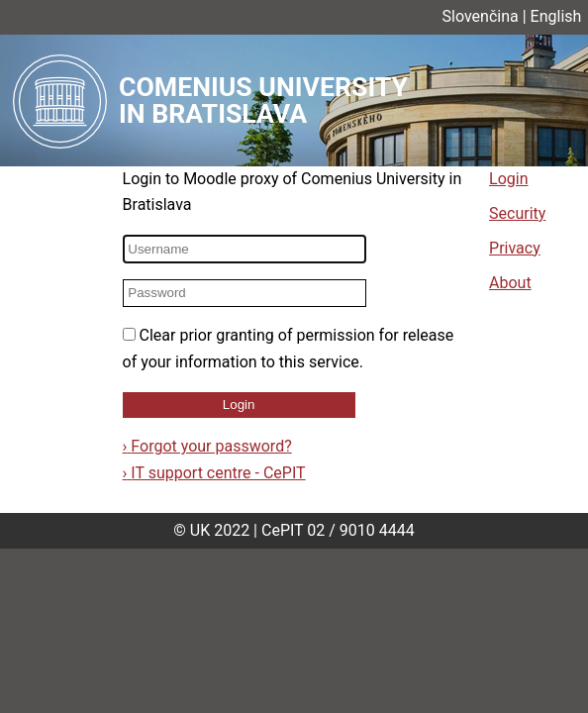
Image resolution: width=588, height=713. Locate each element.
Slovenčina (481, 16)
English (556, 16)
